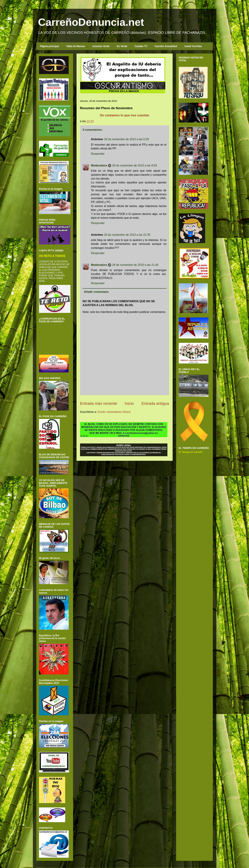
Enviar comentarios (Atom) (114, 412)
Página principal (49, 46)
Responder (98, 154)
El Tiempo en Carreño (191, 452)
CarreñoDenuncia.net (91, 22)
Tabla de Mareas (76, 46)
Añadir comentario (96, 292)
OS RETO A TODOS (52, 256)
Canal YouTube (193, 46)
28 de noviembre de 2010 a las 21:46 (135, 265)
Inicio (129, 403)
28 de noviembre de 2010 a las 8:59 (134, 165)
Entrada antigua (155, 403)
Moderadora (99, 165)
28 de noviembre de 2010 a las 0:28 (126, 139)
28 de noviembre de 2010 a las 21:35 (127, 235)
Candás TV (141, 46)
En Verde (122, 46)
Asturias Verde (101, 46)
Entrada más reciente (99, 403)
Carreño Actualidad (166, 46)
